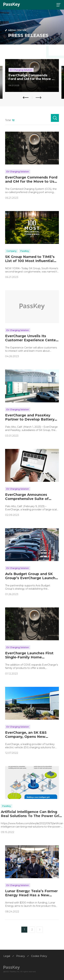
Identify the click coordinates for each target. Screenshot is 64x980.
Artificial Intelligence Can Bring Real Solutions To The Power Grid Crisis (31, 814)
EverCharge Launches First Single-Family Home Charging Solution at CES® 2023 (29, 655)
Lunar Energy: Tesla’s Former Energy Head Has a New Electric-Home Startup (31, 893)
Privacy (21, 956)
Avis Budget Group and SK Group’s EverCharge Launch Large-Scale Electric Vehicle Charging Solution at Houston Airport (32, 576)
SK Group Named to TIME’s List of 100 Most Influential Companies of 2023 (30, 259)
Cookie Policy (39, 956)
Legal (7, 956)
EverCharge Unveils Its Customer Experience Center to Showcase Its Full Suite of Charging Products (31, 338)
